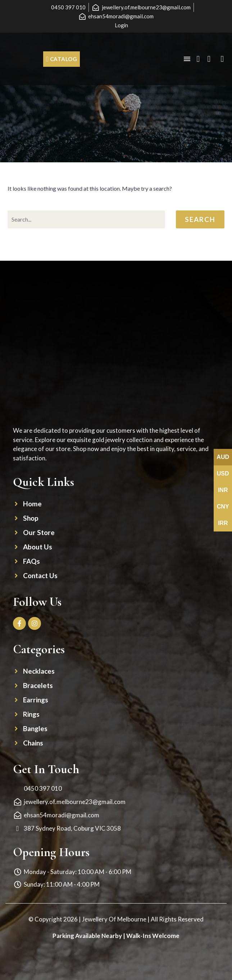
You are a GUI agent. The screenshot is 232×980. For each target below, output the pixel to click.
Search (200, 219)
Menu (187, 59)
